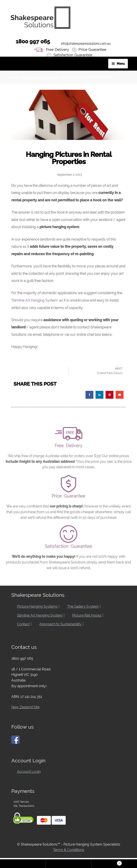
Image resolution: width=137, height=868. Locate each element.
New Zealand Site (25, 707)
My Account (23, 864)
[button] (89, 395)
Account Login (29, 772)
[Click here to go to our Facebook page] (15, 740)
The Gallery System (83, 606)
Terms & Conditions (69, 850)
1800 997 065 (30, 41)
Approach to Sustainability (60, 624)
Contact (23, 624)
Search (68, 864)
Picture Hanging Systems (39, 77)
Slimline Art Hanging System (35, 300)
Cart (119, 863)
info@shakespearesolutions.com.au (82, 42)
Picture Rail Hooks (87, 615)
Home (13, 77)
